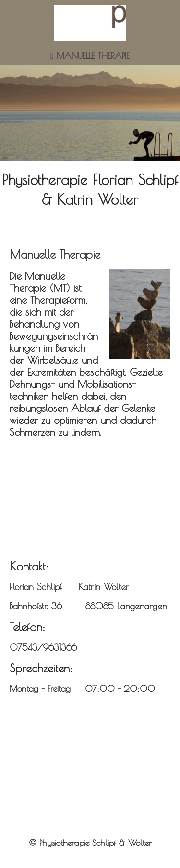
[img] (90, 23)
